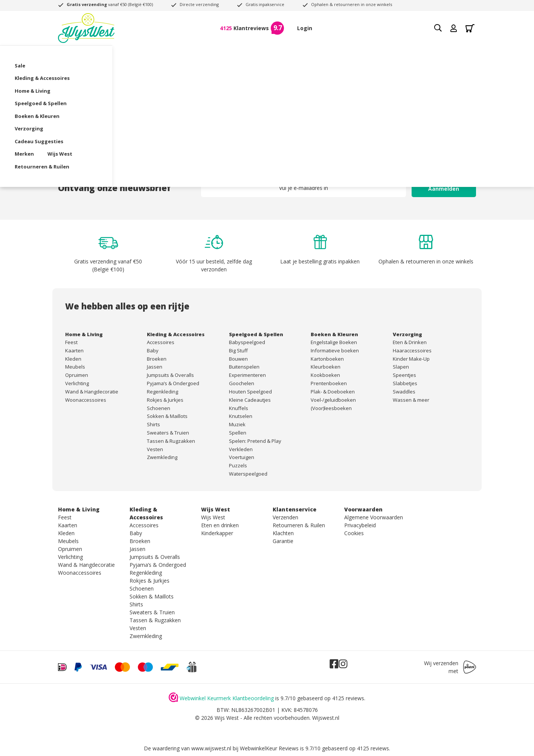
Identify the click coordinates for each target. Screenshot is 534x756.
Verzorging (338, 55)
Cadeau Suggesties (390, 55)
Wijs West (70, 67)
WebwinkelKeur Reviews (269, 748)
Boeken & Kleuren (288, 55)
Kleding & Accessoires (110, 55)
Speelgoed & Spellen (226, 55)
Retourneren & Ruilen (124, 67)
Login (305, 28)
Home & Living (169, 55)
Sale (63, 55)
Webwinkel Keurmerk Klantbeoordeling (227, 698)
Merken (438, 55)
